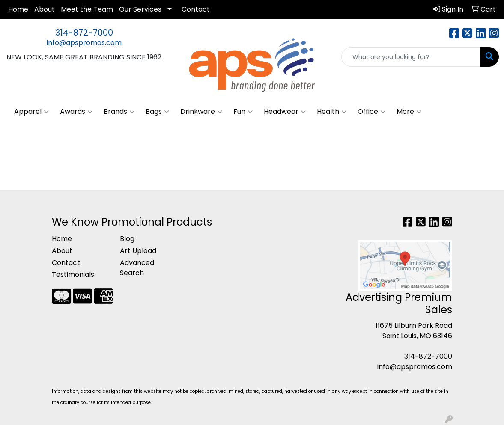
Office (371, 112)
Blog (127, 239)
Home (18, 9)
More (409, 112)
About (45, 9)
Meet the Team (87, 9)
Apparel (31, 112)
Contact (196, 9)
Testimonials (73, 275)
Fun (243, 112)
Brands (119, 112)
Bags (157, 112)
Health (332, 112)
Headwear (285, 112)
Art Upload (138, 251)
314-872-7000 (84, 33)
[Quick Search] (411, 57)
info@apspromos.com (84, 43)
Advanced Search (137, 268)
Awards (76, 112)
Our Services (140, 9)
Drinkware (201, 112)
